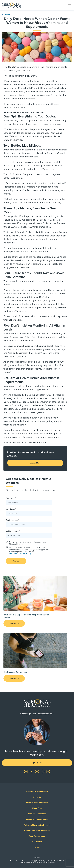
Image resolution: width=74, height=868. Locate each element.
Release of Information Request (37, 825)
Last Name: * (11, 509)
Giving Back (37, 808)
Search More (35, 463)
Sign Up (16, 561)
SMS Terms (14, 554)
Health (6, 15)
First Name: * (11, 498)
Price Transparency (37, 836)
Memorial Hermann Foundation (37, 831)
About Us (37, 797)
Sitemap (37, 857)
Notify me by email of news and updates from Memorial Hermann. (27, 543)
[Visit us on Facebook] (32, 771)
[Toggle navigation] (70, 5)
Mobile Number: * (13, 531)
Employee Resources (37, 814)
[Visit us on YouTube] (37, 771)
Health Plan (37, 842)
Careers (37, 847)
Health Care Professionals (37, 791)
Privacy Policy (25, 554)
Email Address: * (12, 520)
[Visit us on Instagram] (48, 771)
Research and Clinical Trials (37, 803)
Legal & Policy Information (37, 819)
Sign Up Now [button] (37, 763)
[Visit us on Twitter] (43, 771)
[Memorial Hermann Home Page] (11, 5)
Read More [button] (14, 623)
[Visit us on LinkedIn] (26, 771)
